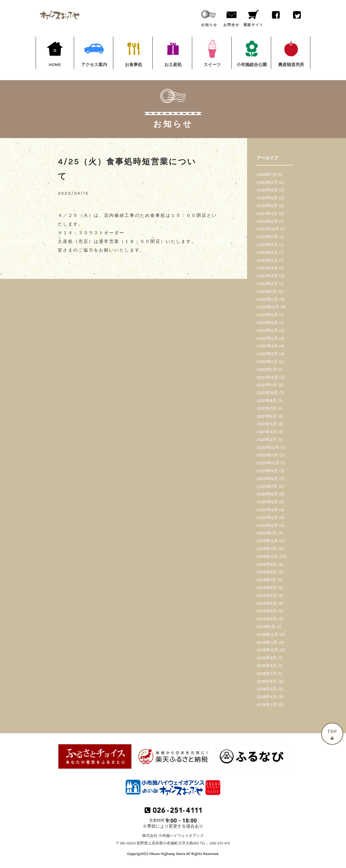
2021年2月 (267, 440)
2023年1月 (267, 291)
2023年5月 (267, 260)
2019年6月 (267, 588)
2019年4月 (267, 603)
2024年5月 (267, 206)
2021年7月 (266, 408)
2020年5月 (267, 502)
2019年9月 (267, 564)
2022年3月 (267, 354)
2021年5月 (267, 424)
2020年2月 (267, 525)
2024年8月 (267, 190)
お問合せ (231, 17)
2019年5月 (267, 595)
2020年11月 (267, 455)
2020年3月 (267, 518)
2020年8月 (267, 479)
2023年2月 (267, 284)
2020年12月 (268, 447)
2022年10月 (268, 307)
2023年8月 (267, 245)
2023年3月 (267, 276)
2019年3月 (267, 611)
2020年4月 (267, 510)
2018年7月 (266, 673)
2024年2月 (267, 221)
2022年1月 (267, 369)
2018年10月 (267, 650)
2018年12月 (267, 634)
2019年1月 (266, 627)
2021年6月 (267, 416)
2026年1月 (267, 174)
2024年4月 (267, 213)
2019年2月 (267, 619)
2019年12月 (267, 541)
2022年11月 (267, 299)
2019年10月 (267, 557)
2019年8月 (267, 572)
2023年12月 (268, 229)
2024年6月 (267, 198)
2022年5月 (267, 338)
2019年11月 (267, 549)
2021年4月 (267, 432)
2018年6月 (267, 681)
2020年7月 (267, 486)
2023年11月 (267, 237)
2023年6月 (267, 252)
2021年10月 (267, 393)
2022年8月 (267, 323)
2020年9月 (267, 471)
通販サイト (253, 17)
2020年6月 (267, 494)
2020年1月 (267, 533)
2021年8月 (267, 401)
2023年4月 (267, 268)
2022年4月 (267, 346)
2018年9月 (267, 658)
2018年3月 (267, 705)
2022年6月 (267, 330)
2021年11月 (267, 385)
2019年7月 (266, 580)
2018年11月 (267, 642)
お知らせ (209, 17)
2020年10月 (268, 463)
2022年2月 (267, 362)
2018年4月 (267, 697)
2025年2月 (267, 182)
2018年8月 (267, 666)
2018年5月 (267, 689)
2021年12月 (267, 377)
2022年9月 (267, 315)
